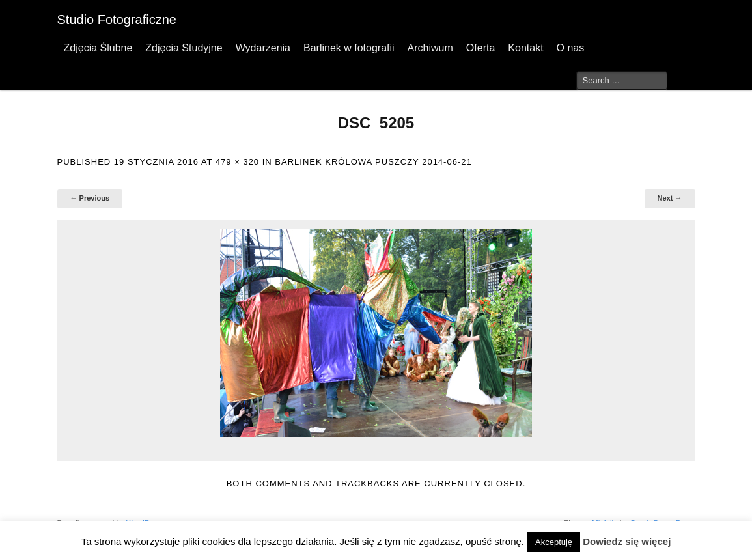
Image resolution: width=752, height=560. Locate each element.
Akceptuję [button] (554, 542)
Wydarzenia (263, 48)
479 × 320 (237, 162)
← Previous (90, 198)
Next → (670, 198)
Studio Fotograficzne (117, 20)
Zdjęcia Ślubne (98, 48)
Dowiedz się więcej (627, 541)
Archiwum (430, 48)
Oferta (480, 48)
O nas (571, 48)
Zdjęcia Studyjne (184, 48)
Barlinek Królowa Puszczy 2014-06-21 (373, 162)
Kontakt (525, 48)
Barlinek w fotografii (349, 48)
